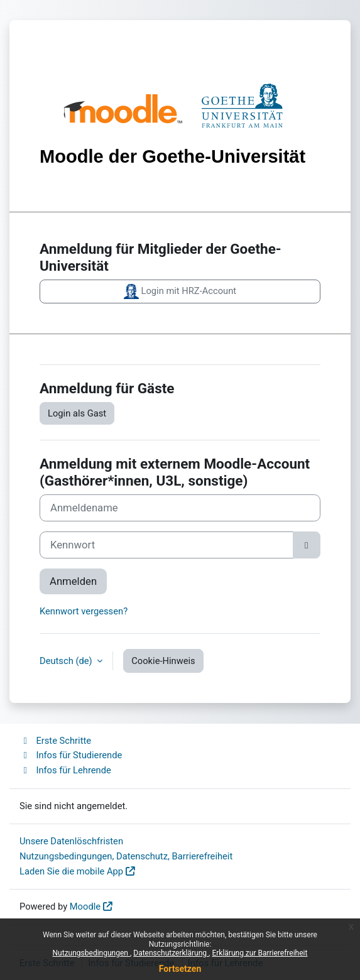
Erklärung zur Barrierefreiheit (259, 953)
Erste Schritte (55, 741)
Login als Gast (77, 413)
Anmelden (73, 581)
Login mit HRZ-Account (180, 291)
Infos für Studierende (71, 755)
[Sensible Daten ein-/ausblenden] (307, 545)
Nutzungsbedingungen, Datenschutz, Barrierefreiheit (126, 856)
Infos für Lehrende (65, 770)
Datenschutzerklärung (171, 953)
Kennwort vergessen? (84, 611)
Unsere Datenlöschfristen (71, 841)
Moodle (85, 906)
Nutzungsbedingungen (91, 953)
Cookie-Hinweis (163, 661)
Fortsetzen (180, 969)
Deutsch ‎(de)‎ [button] (67, 661)
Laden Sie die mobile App (71, 871)
